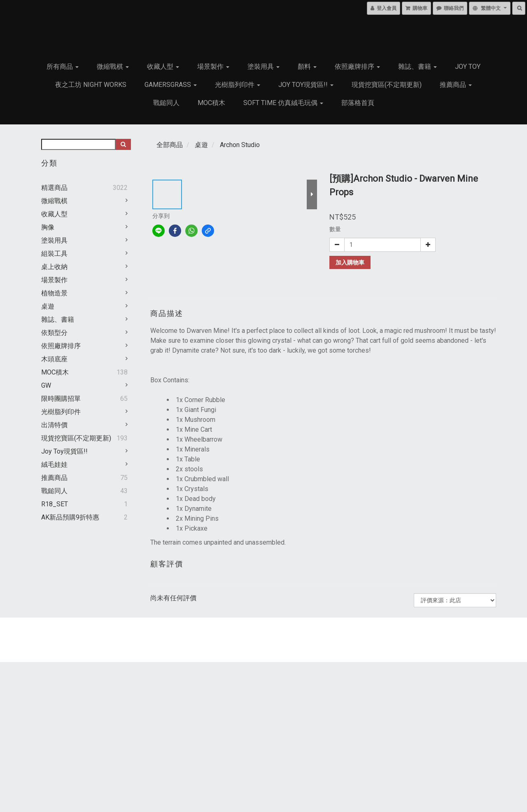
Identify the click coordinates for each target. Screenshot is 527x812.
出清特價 (54, 425)
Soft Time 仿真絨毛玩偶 (283, 103)
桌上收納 (54, 267)
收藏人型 (163, 67)
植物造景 (54, 293)
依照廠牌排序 (357, 67)
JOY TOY (468, 67)
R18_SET (55, 504)
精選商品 (54, 188)
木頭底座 (54, 359)
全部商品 (170, 145)
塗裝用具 (263, 67)
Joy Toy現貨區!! (306, 85)
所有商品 (63, 67)
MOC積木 (211, 103)
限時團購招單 (61, 399)
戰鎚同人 (166, 103)
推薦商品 (456, 85)
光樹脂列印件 (238, 85)
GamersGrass (171, 85)
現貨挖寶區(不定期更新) (387, 85)
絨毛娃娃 (54, 465)
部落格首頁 (358, 103)
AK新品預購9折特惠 (70, 517)
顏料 (307, 67)
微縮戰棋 (113, 67)
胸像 (48, 227)
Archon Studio (240, 145)
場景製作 (213, 67)
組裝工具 (54, 254)
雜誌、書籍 (417, 67)
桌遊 (48, 306)
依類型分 (54, 333)
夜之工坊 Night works (91, 85)
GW (46, 385)
